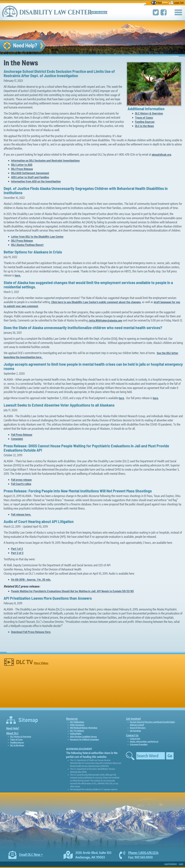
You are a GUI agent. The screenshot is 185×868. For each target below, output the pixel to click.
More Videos (41, 663)
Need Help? (13, 728)
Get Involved (133, 719)
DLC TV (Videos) (77, 731)
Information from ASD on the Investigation (36, 181)
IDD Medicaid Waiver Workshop (84, 728)
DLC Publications (77, 722)
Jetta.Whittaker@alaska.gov (105, 320)
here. (18, 275)
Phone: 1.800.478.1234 (143, 853)
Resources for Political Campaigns (84, 739)
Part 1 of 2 (17, 549)
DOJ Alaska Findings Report (27, 245)
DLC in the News (144, 126)
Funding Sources (145, 122)
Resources (72, 719)
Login (181, 864)
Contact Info (135, 739)
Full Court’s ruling (21, 484)
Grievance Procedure (139, 744)
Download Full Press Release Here (31, 632)
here (121, 398)
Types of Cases (144, 117)
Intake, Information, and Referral (144, 742)
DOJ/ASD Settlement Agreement (30, 173)
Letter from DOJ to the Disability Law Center (37, 236)
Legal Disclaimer (171, 864)
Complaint (17, 439)
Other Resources (77, 725)
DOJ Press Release (22, 169)
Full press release (21, 480)
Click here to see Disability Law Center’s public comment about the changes (96, 302)
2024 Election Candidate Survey (83, 737)
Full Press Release (22, 435)
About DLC (12, 733)
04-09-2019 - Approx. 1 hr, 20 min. (31, 579)
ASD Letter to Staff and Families (30, 177)
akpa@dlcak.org (161, 154)
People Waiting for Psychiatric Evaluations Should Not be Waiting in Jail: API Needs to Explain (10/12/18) (72, 591)
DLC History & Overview (149, 113)
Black (159, 2)
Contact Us (132, 735)
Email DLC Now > (31, 854)
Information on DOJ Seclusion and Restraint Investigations (45, 160)
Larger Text (176, 2)
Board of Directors (138, 728)
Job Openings (135, 731)
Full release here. (21, 514)
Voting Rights (76, 734)
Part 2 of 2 (17, 553)
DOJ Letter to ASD (22, 165)
